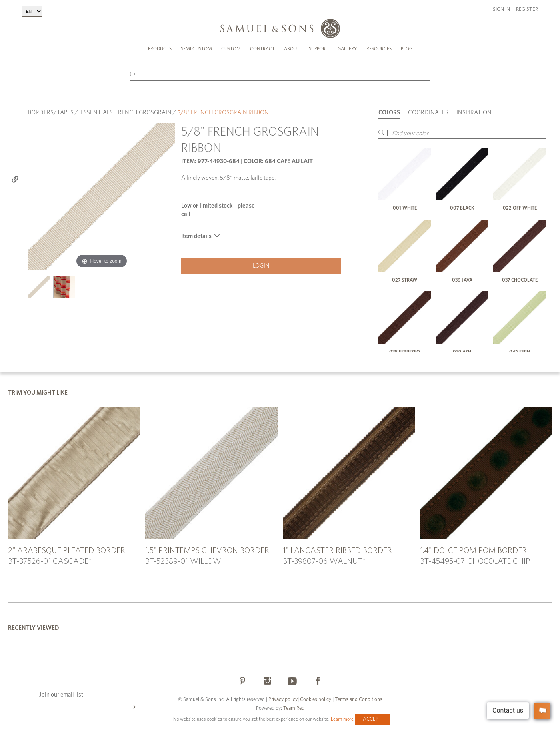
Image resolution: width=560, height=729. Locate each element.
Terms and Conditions (358, 700)
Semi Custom (196, 49)
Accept (372, 719)
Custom (231, 49)
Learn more (342, 719)
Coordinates (428, 113)
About (292, 49)
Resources (379, 49)
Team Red (294, 708)
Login (261, 266)
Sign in (501, 9)
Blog (407, 49)
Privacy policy (283, 700)
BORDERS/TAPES (51, 113)
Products (160, 49)
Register (527, 9)
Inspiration (474, 113)
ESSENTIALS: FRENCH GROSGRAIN (126, 113)
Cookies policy (316, 700)
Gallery (347, 49)
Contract (262, 49)
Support (319, 49)
